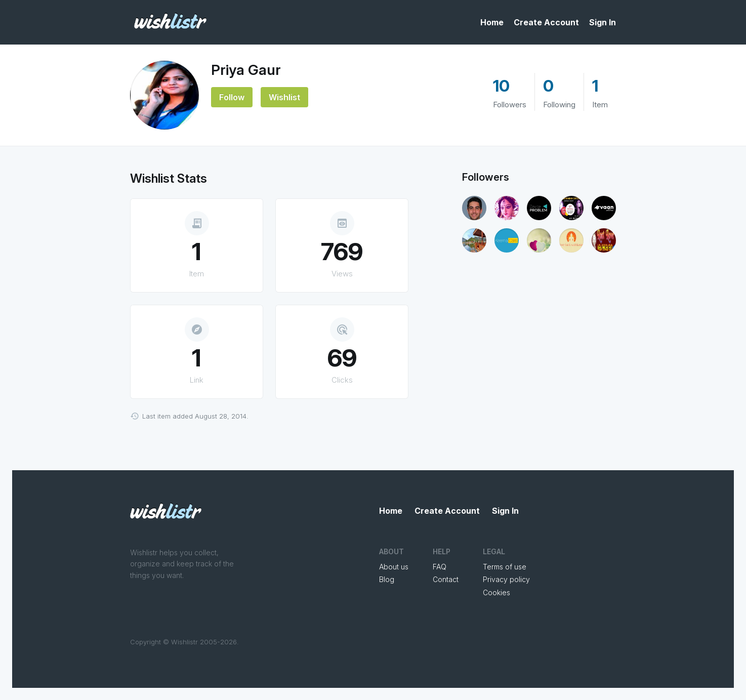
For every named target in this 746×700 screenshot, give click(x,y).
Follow (232, 97)
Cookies (496, 592)
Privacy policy (506, 579)
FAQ (440, 567)
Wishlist (284, 97)
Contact (446, 579)
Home (492, 22)
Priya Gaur (246, 70)
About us (394, 567)
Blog (387, 579)
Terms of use (505, 567)
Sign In (603, 22)
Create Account (546, 22)
